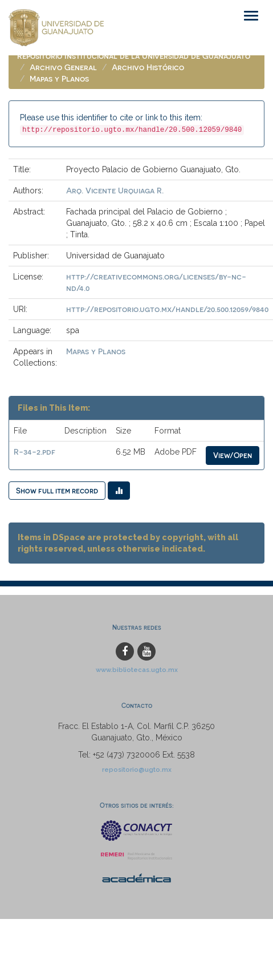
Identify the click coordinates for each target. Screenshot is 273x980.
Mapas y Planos (59, 78)
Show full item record (57, 490)
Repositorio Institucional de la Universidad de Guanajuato (134, 56)
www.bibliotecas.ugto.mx (137, 670)
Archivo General (63, 67)
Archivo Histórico (148, 67)
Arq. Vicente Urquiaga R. (115, 190)
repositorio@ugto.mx (137, 770)
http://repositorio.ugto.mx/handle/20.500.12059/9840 (167, 309)
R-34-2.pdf (34, 451)
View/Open (233, 455)
